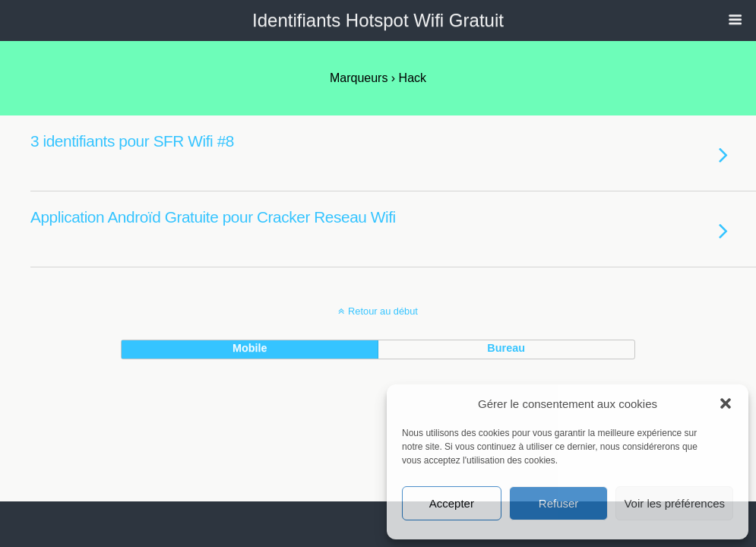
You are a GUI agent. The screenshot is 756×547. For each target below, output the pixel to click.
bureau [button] (506, 348)
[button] (726, 403)
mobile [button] (250, 348)
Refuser (559, 503)
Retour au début (383, 311)
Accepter (452, 503)
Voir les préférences (674, 503)
